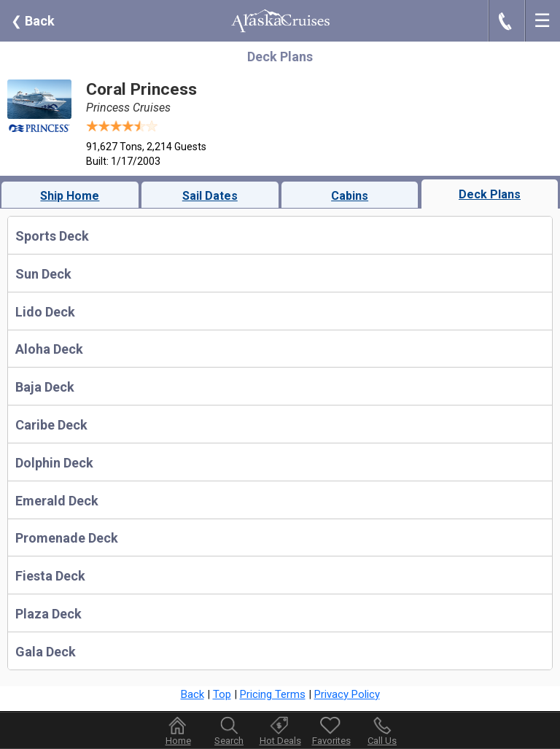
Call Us (382, 741)
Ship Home (70, 196)
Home (178, 741)
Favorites (331, 731)
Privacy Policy (347, 694)
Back (33, 21)
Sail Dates (210, 196)
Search (229, 741)
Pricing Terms (273, 694)
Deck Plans (490, 194)
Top (222, 694)
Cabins (350, 196)
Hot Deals (280, 741)
